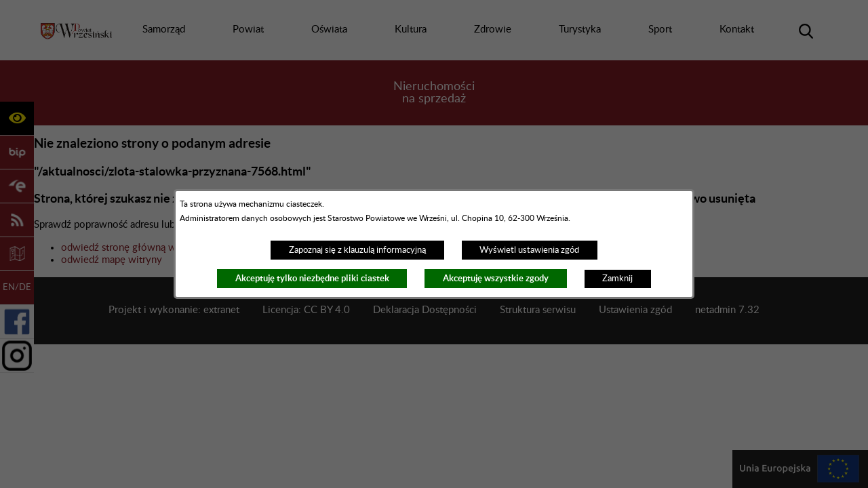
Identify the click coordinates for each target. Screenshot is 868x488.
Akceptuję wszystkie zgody (496, 278)
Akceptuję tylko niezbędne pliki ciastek (312, 278)
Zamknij (617, 279)
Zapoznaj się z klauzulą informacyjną (357, 250)
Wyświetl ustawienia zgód (529, 250)
